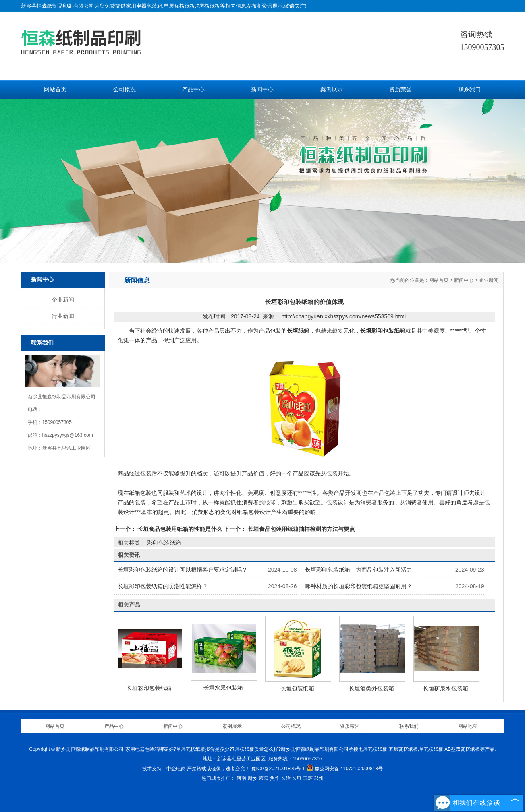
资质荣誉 (400, 90)
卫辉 (308, 778)
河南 (241, 778)
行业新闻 (63, 316)
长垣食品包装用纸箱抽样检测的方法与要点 (301, 529)
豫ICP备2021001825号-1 (278, 769)
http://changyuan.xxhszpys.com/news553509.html (343, 316)
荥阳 (264, 778)
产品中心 (193, 90)
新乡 (253, 778)
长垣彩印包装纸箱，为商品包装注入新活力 (359, 570)
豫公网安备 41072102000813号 (344, 769)
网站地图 (468, 726)
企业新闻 (63, 300)
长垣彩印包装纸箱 (149, 688)
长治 (286, 778)
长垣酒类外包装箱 (371, 688)
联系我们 (469, 90)
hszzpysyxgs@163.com (68, 435)
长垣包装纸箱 (297, 688)
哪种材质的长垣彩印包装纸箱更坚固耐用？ (359, 586)
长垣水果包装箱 (223, 688)
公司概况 (125, 90)
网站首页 (55, 90)
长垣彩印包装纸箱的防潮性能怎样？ (163, 586)
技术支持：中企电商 (164, 769)
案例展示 (332, 90)
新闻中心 (262, 90)
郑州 (319, 778)
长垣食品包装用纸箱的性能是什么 (180, 529)
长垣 (297, 778)
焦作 (275, 778)
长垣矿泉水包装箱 (446, 688)
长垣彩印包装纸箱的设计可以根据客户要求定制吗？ (183, 570)
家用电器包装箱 (144, 6)
